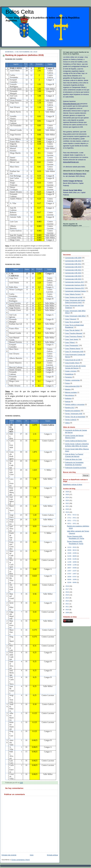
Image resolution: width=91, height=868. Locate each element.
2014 (68, 598)
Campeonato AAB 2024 (73, 279)
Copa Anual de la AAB (73, 360)
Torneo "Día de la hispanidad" (75, 417)
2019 (68, 512)
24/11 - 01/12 (72, 515)
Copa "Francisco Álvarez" (74, 336)
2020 (68, 509)
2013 (68, 601)
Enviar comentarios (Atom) (21, 860)
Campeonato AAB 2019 (73, 267)
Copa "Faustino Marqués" (74, 333)
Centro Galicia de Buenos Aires (76, 441)
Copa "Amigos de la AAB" (74, 297)
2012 (68, 604)
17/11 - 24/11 (72, 518)
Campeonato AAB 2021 (73, 270)
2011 (68, 607)
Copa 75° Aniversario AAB (74, 352)
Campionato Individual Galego (75, 291)
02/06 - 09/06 (72, 582)
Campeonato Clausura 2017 (75, 288)
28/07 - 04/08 (72, 568)
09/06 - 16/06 (72, 580)
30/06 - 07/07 (72, 577)
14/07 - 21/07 (72, 571)
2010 (68, 610)
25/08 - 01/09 (72, 559)
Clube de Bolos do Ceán (73, 459)
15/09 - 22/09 (72, 553)
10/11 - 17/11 (72, 521)
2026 (68, 492)
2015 (68, 595)
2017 (68, 589)
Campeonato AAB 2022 (73, 273)
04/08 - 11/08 (72, 565)
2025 (68, 495)
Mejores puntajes (71, 392)
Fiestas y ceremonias (72, 380)
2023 (68, 500)
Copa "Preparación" (72, 345)
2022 (68, 503)
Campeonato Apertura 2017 (75, 282)
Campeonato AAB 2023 (73, 276)
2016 (68, 592)
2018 (68, 586)
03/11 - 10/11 (72, 524)
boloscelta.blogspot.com (71, 104)
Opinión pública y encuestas (75, 405)
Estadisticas (69, 374)
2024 (68, 498)
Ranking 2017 (70, 408)
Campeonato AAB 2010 (73, 261)
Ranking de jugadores (73, 411)
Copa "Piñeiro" (70, 342)
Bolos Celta (20, 12)
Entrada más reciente (9, 855)
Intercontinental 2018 (72, 386)
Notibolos (68, 398)
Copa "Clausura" (71, 319)
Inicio (32, 855)
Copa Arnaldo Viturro (72, 363)
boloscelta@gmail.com (71, 162)
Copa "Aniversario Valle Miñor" (76, 316)
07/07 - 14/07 (72, 574)
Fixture (67, 383)
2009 (68, 613)
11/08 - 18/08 (72, 562)
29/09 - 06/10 (72, 550)
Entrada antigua (52, 855)
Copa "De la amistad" (72, 322)
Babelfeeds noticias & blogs (73, 485)
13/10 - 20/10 (72, 547)
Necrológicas (70, 395)
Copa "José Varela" (72, 339)
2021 (68, 506)
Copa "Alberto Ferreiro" (73, 294)
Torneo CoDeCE (71, 420)
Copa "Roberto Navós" (73, 349)
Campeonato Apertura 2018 (75, 285)
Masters (68, 389)
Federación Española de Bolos (76, 468)
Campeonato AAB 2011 (73, 264)
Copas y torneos (71, 371)
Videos (67, 423)
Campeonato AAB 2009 (73, 258)
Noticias (68, 402)
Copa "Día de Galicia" (73, 330)
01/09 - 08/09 (72, 556)
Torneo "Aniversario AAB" (74, 414)
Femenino (68, 377)
